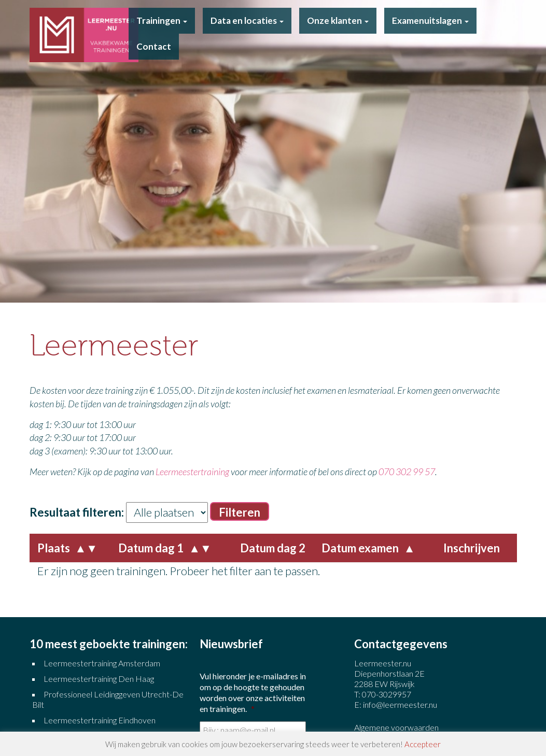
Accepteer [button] (423, 744)
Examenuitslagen (430, 20)
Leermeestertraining (192, 472)
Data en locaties (247, 20)
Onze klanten (338, 20)
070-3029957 (387, 694)
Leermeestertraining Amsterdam (102, 663)
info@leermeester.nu (400, 704)
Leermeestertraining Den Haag (99, 679)
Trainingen (162, 20)
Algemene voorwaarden (396, 727)
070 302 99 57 (407, 472)
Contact (154, 46)
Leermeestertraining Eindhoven (100, 720)
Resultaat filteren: (77, 512)
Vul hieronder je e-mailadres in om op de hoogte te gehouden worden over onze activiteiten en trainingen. (253, 692)
